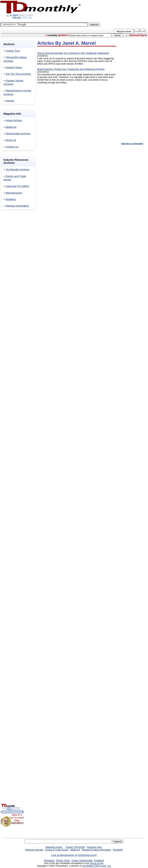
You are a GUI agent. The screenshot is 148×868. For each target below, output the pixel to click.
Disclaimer (49, 861)
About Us (11, 140)
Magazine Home (124, 31)
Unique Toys (13, 51)
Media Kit (11, 127)
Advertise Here (94, 847)
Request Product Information (96, 850)
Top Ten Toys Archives (18, 74)
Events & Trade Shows (57, 850)
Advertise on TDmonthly (132, 144)
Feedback (99, 861)
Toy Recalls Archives (17, 169)
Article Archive (14, 120)
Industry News (14, 67)
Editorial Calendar (34, 850)
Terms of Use (97, 863)
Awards (10, 101)
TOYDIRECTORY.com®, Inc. (97, 866)
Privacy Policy (63, 861)
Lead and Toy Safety (17, 186)
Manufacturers (14, 193)
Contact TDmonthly (75, 847)
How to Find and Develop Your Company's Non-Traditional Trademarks (73, 53)
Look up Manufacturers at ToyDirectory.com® (74, 855)
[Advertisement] (12, 274)
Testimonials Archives (18, 134)
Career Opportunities (82, 861)
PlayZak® (118, 850)
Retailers (11, 199)
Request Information (17, 206)
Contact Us (12, 147)
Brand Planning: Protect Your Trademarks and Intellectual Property (71, 69)
